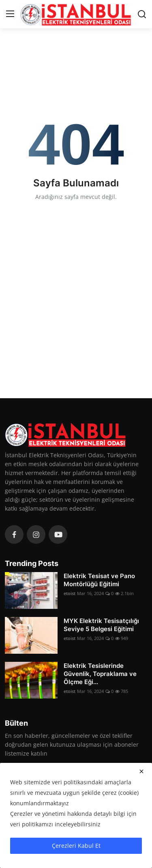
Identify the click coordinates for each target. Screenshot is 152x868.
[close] (141, 771)
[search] (142, 14)
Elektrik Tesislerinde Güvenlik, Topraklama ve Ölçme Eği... (100, 674)
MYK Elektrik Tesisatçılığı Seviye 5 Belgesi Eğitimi (101, 625)
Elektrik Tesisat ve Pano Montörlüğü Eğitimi (99, 580)
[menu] (10, 14)
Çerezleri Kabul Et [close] (76, 846)
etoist (70, 593)
